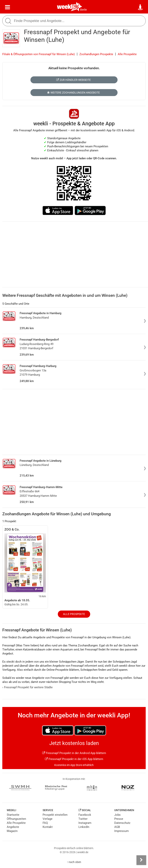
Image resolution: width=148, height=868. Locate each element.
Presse (119, 819)
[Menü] (8, 7)
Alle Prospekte (127, 54)
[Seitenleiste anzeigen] (141, 860)
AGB (117, 827)
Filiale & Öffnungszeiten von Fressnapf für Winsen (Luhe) (39, 54)
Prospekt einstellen (55, 815)
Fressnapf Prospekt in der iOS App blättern (74, 759)
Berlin (84, 10)
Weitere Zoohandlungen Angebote (74, 93)
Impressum (122, 831)
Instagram (85, 823)
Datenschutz (122, 823)
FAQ (45, 823)
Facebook (85, 815)
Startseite (13, 815)
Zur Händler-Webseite (74, 80)
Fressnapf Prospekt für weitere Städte (27, 687)
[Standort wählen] (140, 7)
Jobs (117, 815)
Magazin (12, 831)
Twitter (83, 819)
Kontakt (48, 827)
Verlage (48, 819)
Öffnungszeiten (16, 819)
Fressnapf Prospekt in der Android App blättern (74, 753)
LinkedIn (84, 827)
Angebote (13, 827)
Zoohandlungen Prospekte (96, 54)
